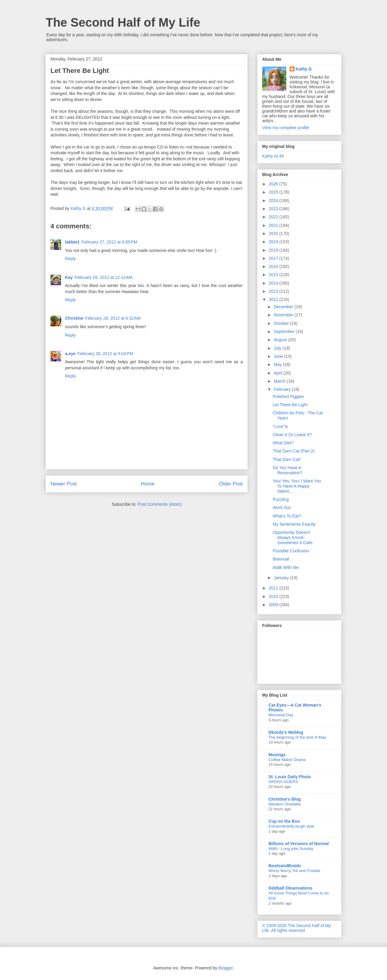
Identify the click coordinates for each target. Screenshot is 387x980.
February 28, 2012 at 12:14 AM (104, 277)
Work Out (282, 508)
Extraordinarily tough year (291, 826)
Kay (69, 277)
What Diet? (283, 443)
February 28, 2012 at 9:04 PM (105, 354)
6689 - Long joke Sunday (291, 849)
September (285, 332)
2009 (274, 605)
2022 (274, 217)
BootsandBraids (285, 866)
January (282, 578)
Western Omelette (285, 804)
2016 (274, 266)
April (278, 373)
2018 (274, 250)
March (280, 381)
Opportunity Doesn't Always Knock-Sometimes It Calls (293, 537)
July (278, 348)
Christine (74, 318)
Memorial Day (281, 715)
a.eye (70, 354)
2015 (274, 275)
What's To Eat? (287, 516)
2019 (274, 242)
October (282, 323)
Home (148, 484)
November (284, 315)
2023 (274, 209)
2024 (274, 201)
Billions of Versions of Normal (299, 844)
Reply (70, 259)
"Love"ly (280, 426)
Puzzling (281, 499)
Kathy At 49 (273, 156)
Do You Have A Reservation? (288, 470)
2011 (274, 588)
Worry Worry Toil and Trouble (294, 871)
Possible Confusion (291, 551)
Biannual (281, 559)
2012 (274, 299)
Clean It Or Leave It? (292, 435)
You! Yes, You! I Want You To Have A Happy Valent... (297, 486)
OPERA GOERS (283, 782)
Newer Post (64, 484)
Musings (277, 755)
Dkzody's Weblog (286, 732)
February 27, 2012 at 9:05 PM (109, 242)
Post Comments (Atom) (159, 504)
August (281, 340)
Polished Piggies (288, 397)
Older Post (231, 484)
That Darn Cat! (287, 459)
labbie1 (72, 242)
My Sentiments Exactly (294, 524)
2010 (274, 596)
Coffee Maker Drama (287, 760)
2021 (274, 225)
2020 (274, 234)
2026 (274, 184)
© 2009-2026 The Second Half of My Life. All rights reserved (296, 928)
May (278, 364)
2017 (274, 258)
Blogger (225, 968)
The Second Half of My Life (123, 22)
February (283, 389)
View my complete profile (286, 128)
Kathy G (304, 69)
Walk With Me (286, 567)
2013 (274, 291)
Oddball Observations (290, 888)
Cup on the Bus (284, 821)
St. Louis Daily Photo (290, 777)
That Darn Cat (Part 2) (294, 451)
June (279, 356)
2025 (274, 192)
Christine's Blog (285, 799)
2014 (274, 283)
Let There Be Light (290, 405)
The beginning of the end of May (297, 737)
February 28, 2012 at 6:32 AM (113, 318)
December (284, 307)
